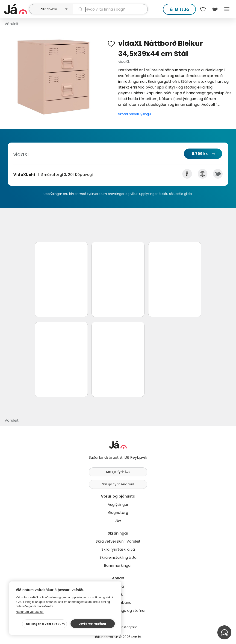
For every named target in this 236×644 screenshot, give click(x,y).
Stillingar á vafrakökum (46, 624)
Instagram (129, 627)
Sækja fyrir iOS (118, 472)
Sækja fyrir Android (118, 484)
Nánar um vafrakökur (30, 612)
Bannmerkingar (118, 565)
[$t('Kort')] (215, 9)
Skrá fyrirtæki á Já (118, 549)
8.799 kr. (200, 154)
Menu (227, 9)
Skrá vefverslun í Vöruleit (118, 541)
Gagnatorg (118, 513)
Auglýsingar (118, 505)
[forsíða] (16, 9)
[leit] (110, 9)
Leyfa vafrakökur (93, 624)
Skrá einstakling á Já (118, 557)
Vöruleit (12, 24)
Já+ (118, 521)
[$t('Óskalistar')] (203, 9)
